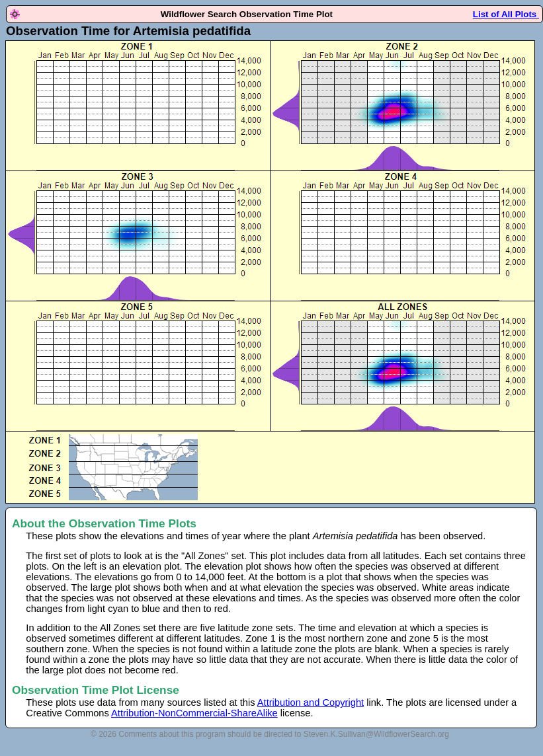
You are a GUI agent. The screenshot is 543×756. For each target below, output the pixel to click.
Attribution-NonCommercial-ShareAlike (194, 713)
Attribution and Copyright (311, 702)
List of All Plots (506, 14)
